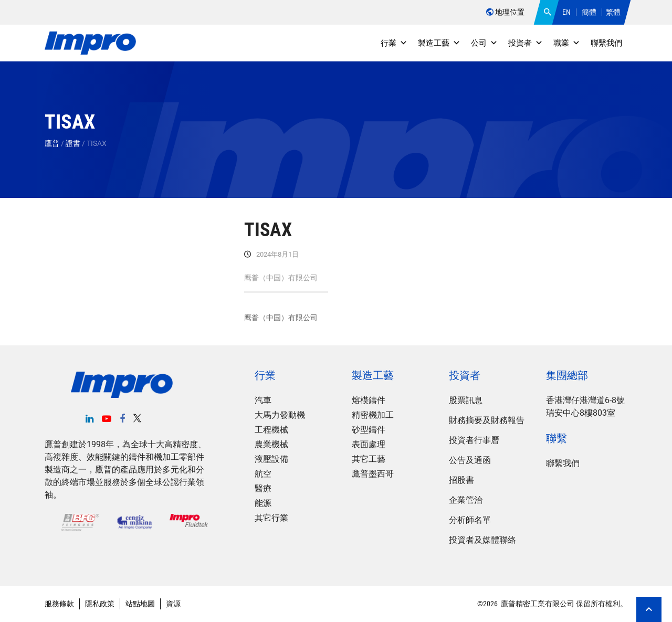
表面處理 (369, 444)
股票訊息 (466, 400)
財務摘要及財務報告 (487, 420)
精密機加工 (373, 415)
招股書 (461, 480)
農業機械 (271, 444)
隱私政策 (100, 604)
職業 (567, 43)
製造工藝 (439, 43)
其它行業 (271, 518)
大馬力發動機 (280, 415)
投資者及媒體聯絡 (482, 540)
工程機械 (271, 430)
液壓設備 (271, 459)
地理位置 (505, 12)
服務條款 (59, 604)
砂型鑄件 (369, 430)
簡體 (589, 12)
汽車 (263, 400)
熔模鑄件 (369, 400)
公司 (484, 43)
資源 (173, 604)
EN (566, 12)
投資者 (526, 43)
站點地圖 (140, 604)
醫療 (263, 488)
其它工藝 (369, 459)
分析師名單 (470, 520)
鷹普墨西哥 (373, 474)
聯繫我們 (606, 43)
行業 (394, 43)
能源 (263, 503)
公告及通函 (470, 460)
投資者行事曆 (474, 440)
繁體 (613, 12)
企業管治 (466, 500)
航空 (263, 474)
